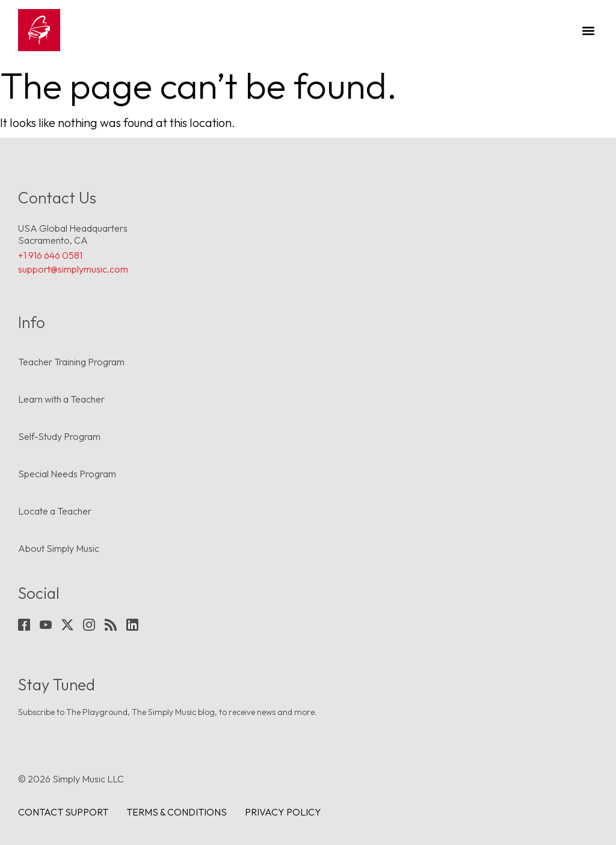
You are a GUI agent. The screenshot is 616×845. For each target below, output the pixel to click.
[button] (588, 30)
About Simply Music (59, 548)
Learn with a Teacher (61, 399)
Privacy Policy (283, 812)
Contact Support (63, 812)
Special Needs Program (67, 474)
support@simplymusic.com (73, 269)
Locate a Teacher (55, 511)
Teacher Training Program (71, 362)
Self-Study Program (59, 436)
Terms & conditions (177, 812)
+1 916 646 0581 (50, 255)
